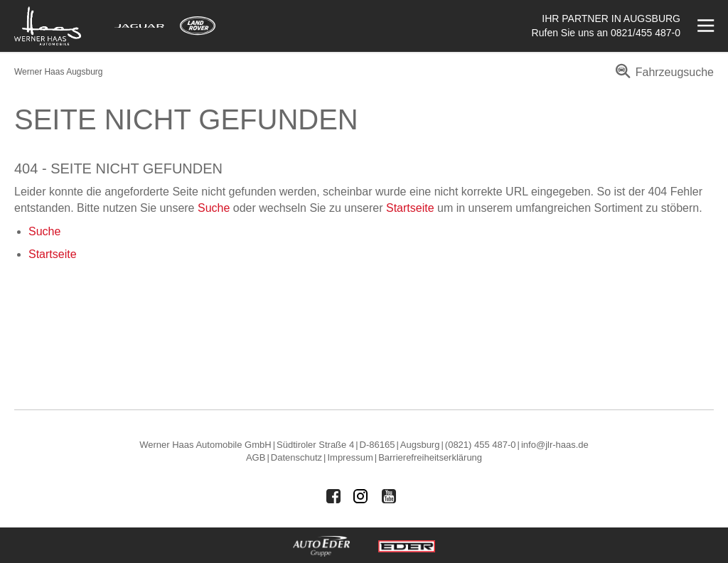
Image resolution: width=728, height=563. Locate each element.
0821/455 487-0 (646, 33)
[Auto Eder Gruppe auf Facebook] (333, 496)
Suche (214, 208)
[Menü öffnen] (704, 26)
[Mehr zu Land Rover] (198, 26)
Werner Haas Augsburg (59, 72)
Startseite (410, 208)
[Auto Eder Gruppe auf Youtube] (389, 496)
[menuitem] (662, 77)
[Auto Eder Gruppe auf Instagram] (361, 496)
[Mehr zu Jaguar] (139, 26)
